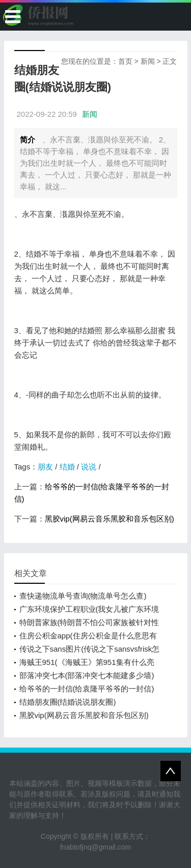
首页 (125, 61)
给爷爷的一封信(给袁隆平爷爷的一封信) (87, 689)
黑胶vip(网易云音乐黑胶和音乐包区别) (110, 519)
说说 (89, 467)
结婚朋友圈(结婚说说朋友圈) (68, 702)
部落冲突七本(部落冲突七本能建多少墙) (87, 675)
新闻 (148, 61)
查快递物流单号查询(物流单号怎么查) (83, 596)
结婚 (67, 467)
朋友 (45, 467)
